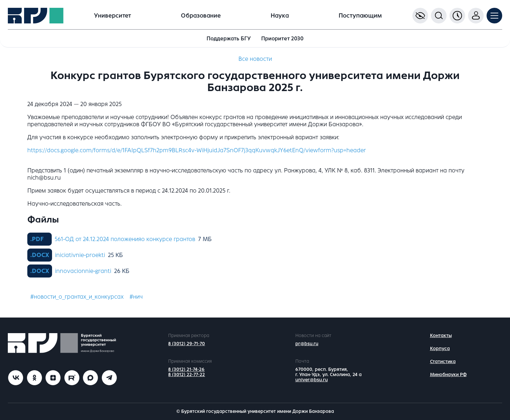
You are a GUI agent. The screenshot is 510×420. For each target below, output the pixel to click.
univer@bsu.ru (312, 380)
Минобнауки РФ (448, 375)
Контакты (441, 336)
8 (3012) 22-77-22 (187, 375)
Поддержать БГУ (229, 39)
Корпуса (440, 349)
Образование (201, 16)
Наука (280, 16)
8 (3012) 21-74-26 (186, 369)
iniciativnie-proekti (80, 255)
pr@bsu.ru (307, 344)
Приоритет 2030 (282, 39)
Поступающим (360, 16)
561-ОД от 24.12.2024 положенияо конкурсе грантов (125, 239)
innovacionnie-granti (83, 271)
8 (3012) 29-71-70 (187, 344)
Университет (113, 16)
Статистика (443, 362)
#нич (136, 297)
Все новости (255, 59)
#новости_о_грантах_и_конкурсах (77, 297)
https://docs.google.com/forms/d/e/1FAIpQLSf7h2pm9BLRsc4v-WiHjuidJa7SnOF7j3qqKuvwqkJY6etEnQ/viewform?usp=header (197, 150)
